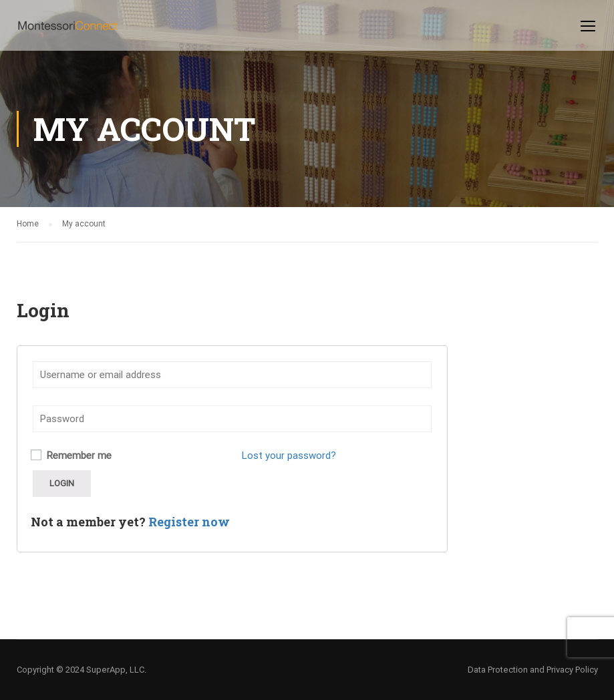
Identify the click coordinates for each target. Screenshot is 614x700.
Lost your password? (289, 456)
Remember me (71, 456)
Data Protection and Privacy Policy (533, 670)
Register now (189, 522)
